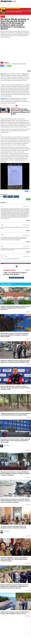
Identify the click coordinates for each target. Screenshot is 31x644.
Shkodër (25, 74)
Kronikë (3, 17)
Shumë (12, 278)
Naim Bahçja (4, 74)
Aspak (22, 278)
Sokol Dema (7, 445)
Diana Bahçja (4, 98)
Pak (17, 278)
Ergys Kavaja (7, 531)
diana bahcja (16, 197)
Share (2, 66)
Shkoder (5, 197)
